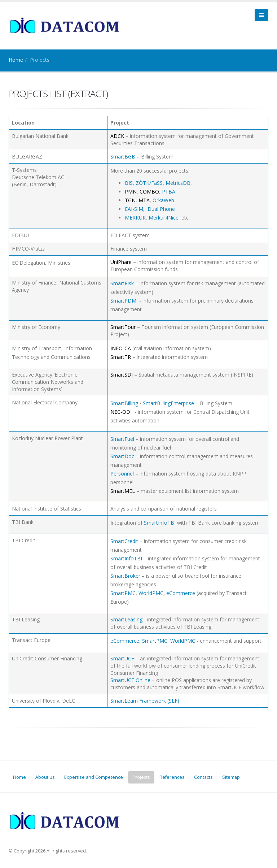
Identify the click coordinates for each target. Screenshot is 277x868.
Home (16, 60)
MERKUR (135, 218)
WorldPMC (151, 593)
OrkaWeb (163, 200)
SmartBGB (123, 157)
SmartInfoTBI (160, 523)
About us (45, 777)
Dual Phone (161, 209)
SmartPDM (123, 301)
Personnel (122, 474)
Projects (141, 777)
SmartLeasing (126, 619)
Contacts (203, 777)
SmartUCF (122, 658)
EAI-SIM (134, 209)
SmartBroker (125, 576)
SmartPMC (123, 593)
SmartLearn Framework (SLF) (145, 701)
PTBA (169, 192)
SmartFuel (122, 439)
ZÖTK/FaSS (149, 183)
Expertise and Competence (94, 777)
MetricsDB (178, 183)
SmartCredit (124, 541)
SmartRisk (122, 283)
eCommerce (181, 593)
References (172, 777)
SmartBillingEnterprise (168, 403)
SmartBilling (124, 403)
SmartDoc (122, 456)
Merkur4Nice (164, 218)
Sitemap (231, 777)
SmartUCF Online (130, 680)
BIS (129, 183)
